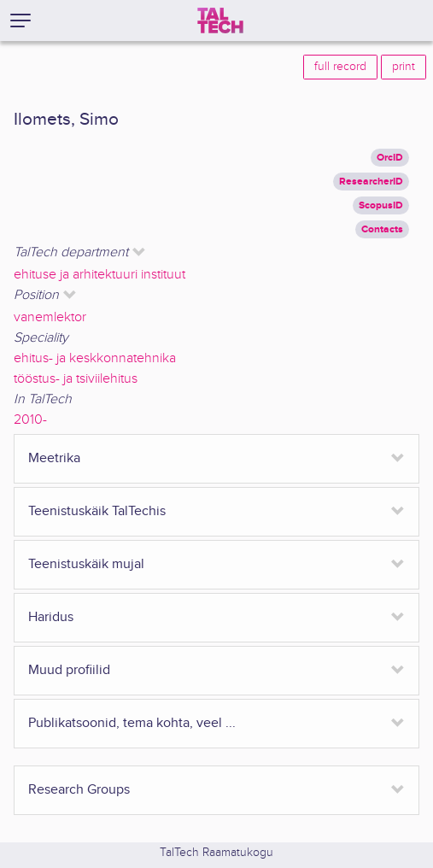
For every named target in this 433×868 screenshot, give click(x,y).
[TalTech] (220, 21)
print (404, 67)
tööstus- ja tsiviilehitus (76, 379)
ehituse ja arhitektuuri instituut (99, 275)
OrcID (390, 158)
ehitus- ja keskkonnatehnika (95, 358)
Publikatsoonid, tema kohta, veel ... (132, 723)
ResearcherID (371, 182)
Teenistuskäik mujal (86, 564)
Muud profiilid (69, 670)
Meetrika (54, 458)
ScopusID (381, 205)
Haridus (51, 617)
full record (340, 67)
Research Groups (79, 790)
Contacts (382, 229)
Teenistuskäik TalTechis (97, 511)
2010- (30, 420)
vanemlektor (50, 317)
